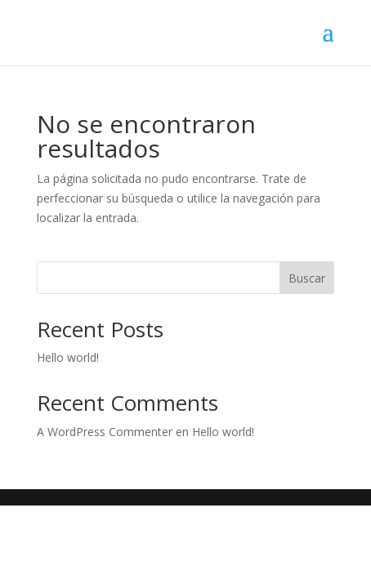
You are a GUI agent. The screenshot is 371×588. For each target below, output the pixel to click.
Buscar (307, 278)
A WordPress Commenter (105, 432)
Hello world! (68, 357)
